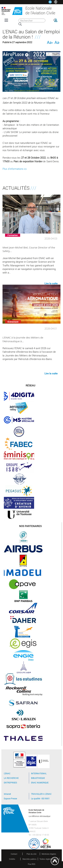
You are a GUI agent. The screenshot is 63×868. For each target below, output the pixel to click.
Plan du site (32, 854)
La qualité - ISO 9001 (40, 798)
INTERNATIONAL (39, 773)
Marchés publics (29, 859)
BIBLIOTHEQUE (38, 778)
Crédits (12, 859)
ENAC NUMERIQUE (40, 783)
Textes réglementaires (49, 859)
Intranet (7, 794)
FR (50, 2)
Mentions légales (49, 854)
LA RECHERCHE (11, 778)
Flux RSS (32, 864)
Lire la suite (51, 373)
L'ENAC (7, 773)
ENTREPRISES (10, 783)
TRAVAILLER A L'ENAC (41, 794)
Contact (14, 854)
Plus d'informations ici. (15, 169)
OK (55, 20)
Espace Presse (10, 798)
